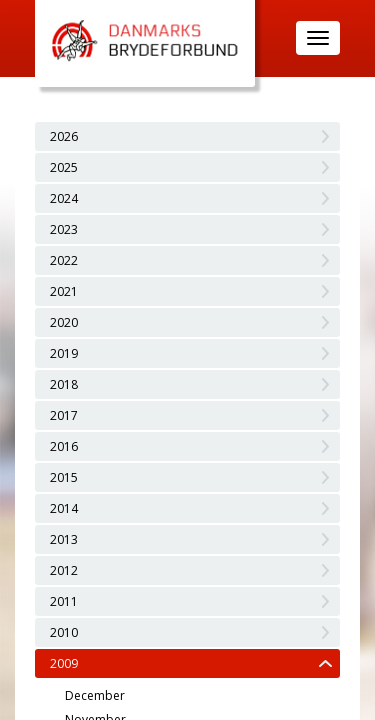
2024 (64, 198)
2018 (64, 384)
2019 (64, 353)
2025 (64, 167)
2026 (64, 136)
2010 (64, 632)
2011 (64, 601)
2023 (64, 229)
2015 (64, 477)
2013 (64, 539)
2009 (64, 663)
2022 (64, 260)
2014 (64, 508)
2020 (64, 322)
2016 (64, 446)
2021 (64, 291)
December (95, 695)
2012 (64, 570)
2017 (64, 415)
